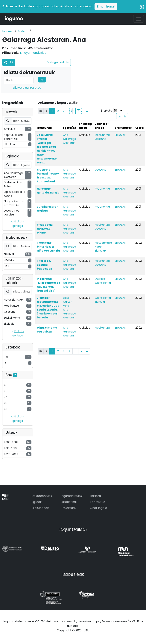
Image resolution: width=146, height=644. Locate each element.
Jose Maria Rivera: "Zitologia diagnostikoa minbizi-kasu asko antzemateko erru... (47, 149)
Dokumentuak (42, 496)
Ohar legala (98, 508)
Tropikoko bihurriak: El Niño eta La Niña (48, 247)
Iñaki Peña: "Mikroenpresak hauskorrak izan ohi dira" (48, 285)
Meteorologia (103, 243)
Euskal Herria (103, 283)
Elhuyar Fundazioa (33, 53)
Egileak (23, 31)
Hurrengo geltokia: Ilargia (48, 191)
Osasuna (101, 139)
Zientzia (100, 302)
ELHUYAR (120, 135)
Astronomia (102, 189)
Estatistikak (69, 502)
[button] (12, 62)
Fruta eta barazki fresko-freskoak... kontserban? (48, 176)
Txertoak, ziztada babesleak (44, 265)
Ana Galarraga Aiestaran (70, 139)
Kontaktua (98, 502)
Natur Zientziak (100, 249)
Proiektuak (69, 508)
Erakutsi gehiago (18, 224)
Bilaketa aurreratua (27, 88)
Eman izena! (106, 6)
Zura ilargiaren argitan (48, 209)
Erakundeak (40, 508)
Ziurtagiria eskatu (58, 62)
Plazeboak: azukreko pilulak (45, 229)
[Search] (19, 80)
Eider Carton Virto (68, 302)
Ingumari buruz (72, 496)
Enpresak (101, 279)
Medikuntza (102, 135)
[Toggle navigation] (139, 19)
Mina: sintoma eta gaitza (47, 330)
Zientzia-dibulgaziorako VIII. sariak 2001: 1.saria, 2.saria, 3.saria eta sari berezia (48, 308)
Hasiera (8, 31)
